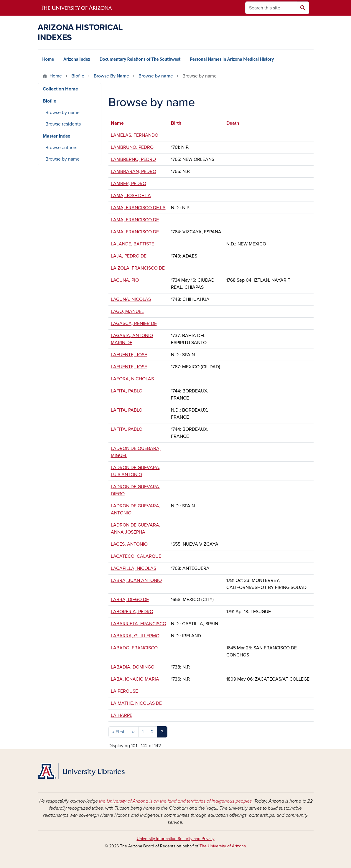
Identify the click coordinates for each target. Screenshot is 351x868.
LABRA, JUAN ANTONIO (136, 580)
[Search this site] (271, 8)
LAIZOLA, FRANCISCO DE (138, 268)
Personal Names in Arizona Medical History (232, 59)
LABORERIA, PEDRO (132, 612)
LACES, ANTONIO (129, 544)
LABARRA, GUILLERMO (135, 636)
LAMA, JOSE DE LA (131, 196)
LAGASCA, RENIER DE (134, 324)
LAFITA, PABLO (127, 391)
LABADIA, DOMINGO (133, 667)
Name (120, 123)
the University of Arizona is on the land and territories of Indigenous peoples (175, 801)
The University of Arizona (223, 846)
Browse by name (156, 76)
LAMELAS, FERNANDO (135, 135)
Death (233, 123)
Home (48, 59)
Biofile (78, 76)
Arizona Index (77, 59)
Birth (176, 123)
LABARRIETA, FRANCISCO (139, 624)
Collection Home (60, 89)
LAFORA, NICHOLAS (132, 379)
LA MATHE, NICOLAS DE (136, 703)
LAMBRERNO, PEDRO (133, 159)
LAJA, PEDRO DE (129, 256)
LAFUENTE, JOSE (129, 355)
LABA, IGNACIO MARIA (135, 679)
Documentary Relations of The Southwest (140, 59)
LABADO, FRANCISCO (134, 648)
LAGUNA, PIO (125, 280)
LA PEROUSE (124, 691)
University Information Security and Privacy (176, 839)
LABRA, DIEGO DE (130, 600)
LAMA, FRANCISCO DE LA (138, 208)
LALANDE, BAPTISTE (132, 244)
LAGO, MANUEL (127, 311)
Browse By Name (111, 76)
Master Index (56, 136)
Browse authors (61, 148)
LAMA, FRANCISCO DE (135, 220)
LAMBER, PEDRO (128, 184)
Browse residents (63, 124)
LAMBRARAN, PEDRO (134, 171)
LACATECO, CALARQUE (136, 556)
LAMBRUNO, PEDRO (132, 147)
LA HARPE (122, 715)
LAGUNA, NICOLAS (131, 299)
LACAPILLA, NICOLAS (134, 568)
